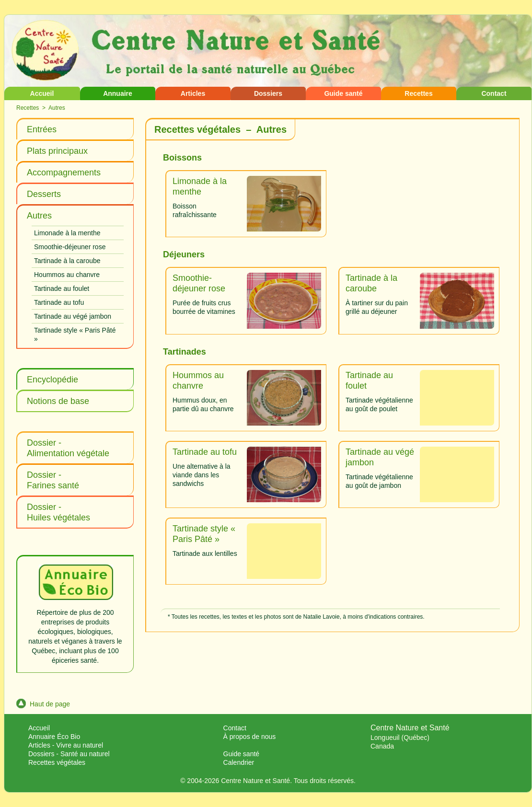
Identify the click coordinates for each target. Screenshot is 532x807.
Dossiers (268, 93)
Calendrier (239, 762)
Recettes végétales (57, 762)
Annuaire (118, 93)
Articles (193, 93)
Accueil (42, 93)
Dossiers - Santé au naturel (69, 754)
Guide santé (343, 93)
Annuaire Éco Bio (54, 737)
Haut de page (43, 704)
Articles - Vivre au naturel (66, 745)
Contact (494, 93)
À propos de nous (250, 737)
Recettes (418, 93)
